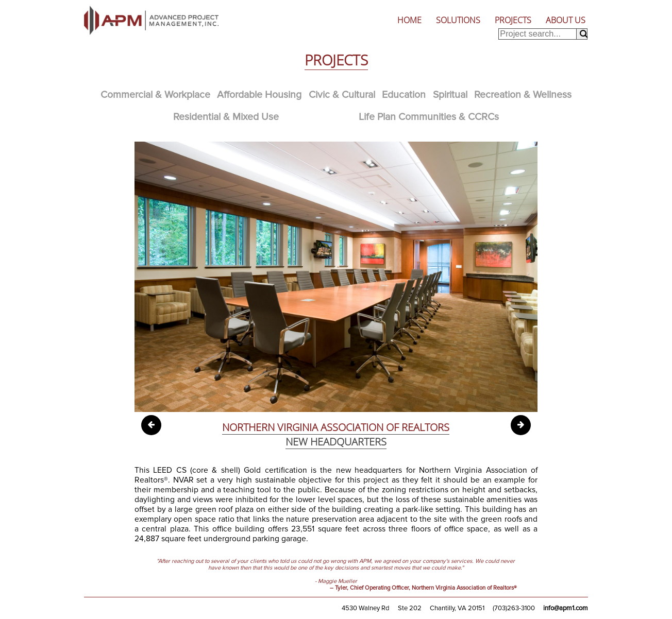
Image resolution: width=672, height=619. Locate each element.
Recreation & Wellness (523, 95)
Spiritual (450, 95)
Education (404, 95)
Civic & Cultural (342, 95)
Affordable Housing (259, 95)
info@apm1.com (566, 608)
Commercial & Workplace (155, 95)
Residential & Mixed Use (226, 117)
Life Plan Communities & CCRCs (429, 117)
